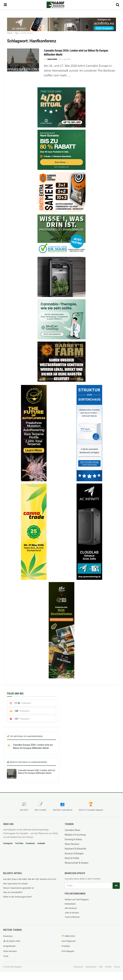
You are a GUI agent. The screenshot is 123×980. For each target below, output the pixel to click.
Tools (6, 956)
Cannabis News (72, 830)
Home (10, 33)
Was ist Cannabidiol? (13, 892)
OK (116, 886)
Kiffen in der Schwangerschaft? (18, 897)
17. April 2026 (65, 59)
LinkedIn (41, 843)
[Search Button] (118, 5)
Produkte (66, 946)
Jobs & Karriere (72, 913)
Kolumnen (8, 936)
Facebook (30, 843)
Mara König (52, 59)
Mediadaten (70, 904)
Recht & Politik (72, 858)
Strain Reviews (72, 844)
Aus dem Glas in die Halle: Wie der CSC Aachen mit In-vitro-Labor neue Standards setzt (31, 879)
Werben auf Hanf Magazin (77, 899)
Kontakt (108, 967)
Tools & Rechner (72, 917)
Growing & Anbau (73, 839)
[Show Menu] (5, 5)
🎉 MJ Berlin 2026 (12, 941)
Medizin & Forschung (75, 835)
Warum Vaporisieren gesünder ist (19, 888)
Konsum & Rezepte (74, 854)
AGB (101, 967)
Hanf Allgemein (69, 941)
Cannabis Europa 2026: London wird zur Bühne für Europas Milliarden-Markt (33, 746)
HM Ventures (71, 908)
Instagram (8, 843)
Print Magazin (68, 951)
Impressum (78, 967)
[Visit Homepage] (60, 5)
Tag (16, 33)
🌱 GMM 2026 (68, 936)
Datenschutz (91, 967)
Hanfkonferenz (27, 33)
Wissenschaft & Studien (76, 863)
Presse (117, 967)
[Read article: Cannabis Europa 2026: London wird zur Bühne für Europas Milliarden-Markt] (23, 60)
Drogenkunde (9, 946)
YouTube (19, 843)
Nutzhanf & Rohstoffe (75, 849)
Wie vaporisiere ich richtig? (16, 884)
